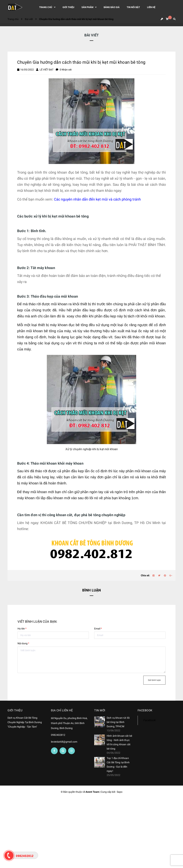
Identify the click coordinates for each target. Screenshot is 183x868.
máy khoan (59, 325)
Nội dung (23, 643)
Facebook (149, 720)
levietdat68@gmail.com (64, 742)
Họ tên (22, 629)
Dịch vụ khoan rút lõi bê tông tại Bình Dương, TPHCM (118, 722)
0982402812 (58, 735)
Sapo (120, 792)
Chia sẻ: (145, 575)
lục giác (76, 337)
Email (98, 629)
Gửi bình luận (154, 680)
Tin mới (100, 710)
